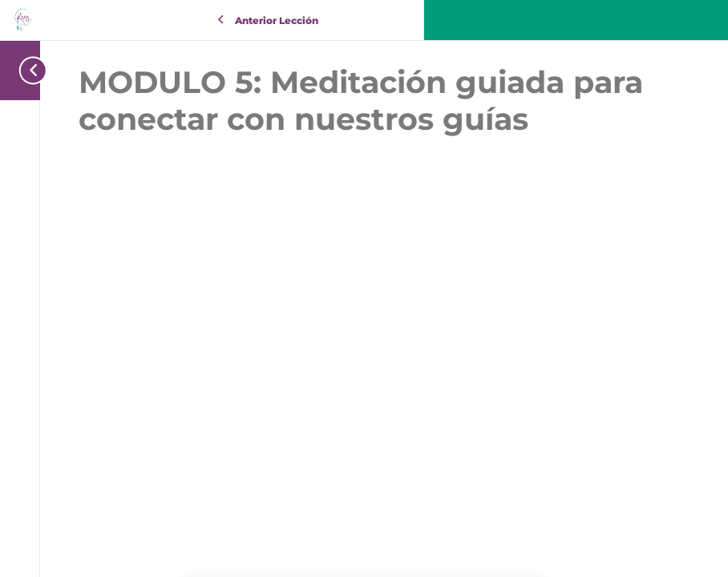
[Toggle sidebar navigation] (28, 70)
